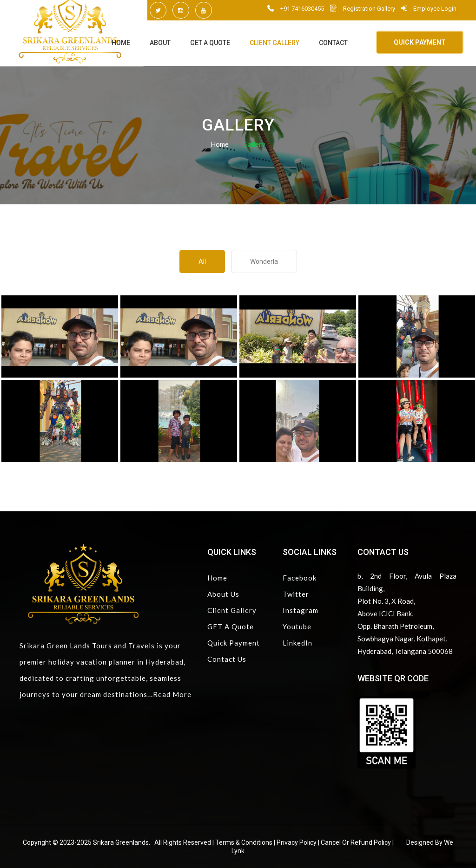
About (160, 43)
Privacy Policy (297, 842)
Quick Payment (234, 643)
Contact (333, 43)
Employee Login (429, 9)
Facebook (300, 578)
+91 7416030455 (296, 9)
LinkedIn (297, 643)
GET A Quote (210, 43)
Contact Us (227, 659)
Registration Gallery (363, 9)
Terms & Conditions (244, 842)
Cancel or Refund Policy (356, 842)
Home (121, 43)
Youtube (297, 627)
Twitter (296, 594)
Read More (172, 694)
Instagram (301, 610)
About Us (223, 594)
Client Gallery (274, 43)
